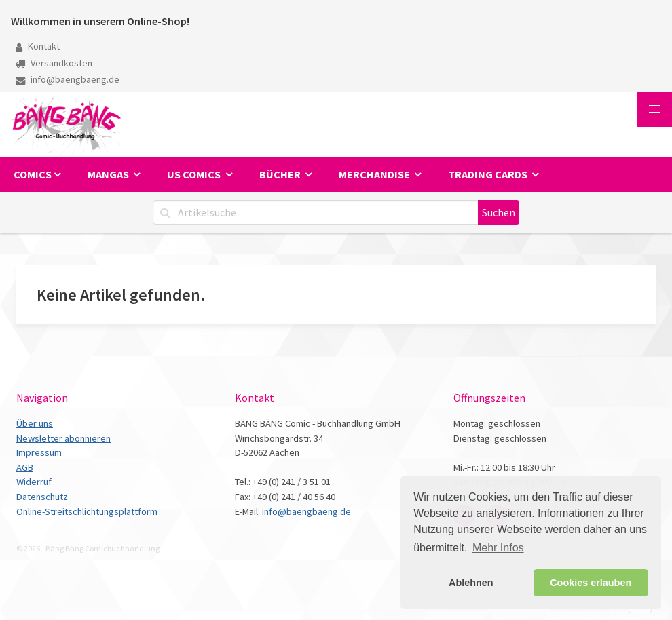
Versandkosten (54, 63)
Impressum (39, 452)
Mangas (109, 174)
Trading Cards (489, 174)
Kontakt (38, 46)
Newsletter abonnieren (63, 438)
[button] (654, 109)
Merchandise (375, 174)
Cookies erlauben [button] (591, 583)
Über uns (35, 423)
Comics (33, 174)
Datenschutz (42, 497)
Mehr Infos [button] (498, 548)
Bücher (281, 174)
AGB (25, 467)
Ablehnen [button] (471, 583)
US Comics (195, 174)
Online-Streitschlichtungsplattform (87, 511)
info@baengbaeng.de (68, 79)
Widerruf (34, 482)
